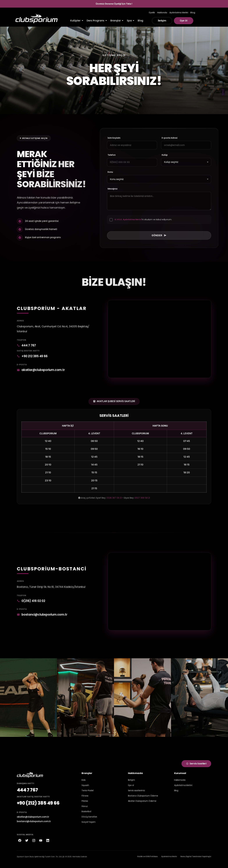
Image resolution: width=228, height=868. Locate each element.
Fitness (85, 801)
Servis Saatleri (196, 769)
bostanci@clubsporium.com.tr (45, 619)
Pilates (85, 806)
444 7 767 (27, 347)
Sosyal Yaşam (88, 827)
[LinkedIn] (48, 846)
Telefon (112, 155)
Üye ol (131, 791)
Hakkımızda (180, 785)
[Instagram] (34, 846)
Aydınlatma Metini (183, 791)
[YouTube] (41, 846)
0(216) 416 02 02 (32, 605)
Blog (176, 796)
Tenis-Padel (87, 796)
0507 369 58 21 (142, 501)
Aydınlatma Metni (169, 862)
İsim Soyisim (114, 138)
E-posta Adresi (172, 138)
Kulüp (167, 155)
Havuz (85, 812)
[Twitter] (27, 846)
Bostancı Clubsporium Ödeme (143, 801)
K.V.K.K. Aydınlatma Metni (128, 220)
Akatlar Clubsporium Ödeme (142, 806)
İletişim (162, 21)
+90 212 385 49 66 (33, 358)
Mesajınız (113, 188)
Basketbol (86, 817)
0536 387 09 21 (114, 501)
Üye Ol (184, 21)
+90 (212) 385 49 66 (38, 808)
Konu (110, 172)
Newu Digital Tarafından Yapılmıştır (196, 862)
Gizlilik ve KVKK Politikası (147, 862)
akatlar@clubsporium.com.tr (44, 372)
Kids (83, 785)
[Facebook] (20, 846)
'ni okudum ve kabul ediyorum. (143, 220)
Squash (85, 791)
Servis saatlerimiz (136, 796)
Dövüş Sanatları (89, 822)
